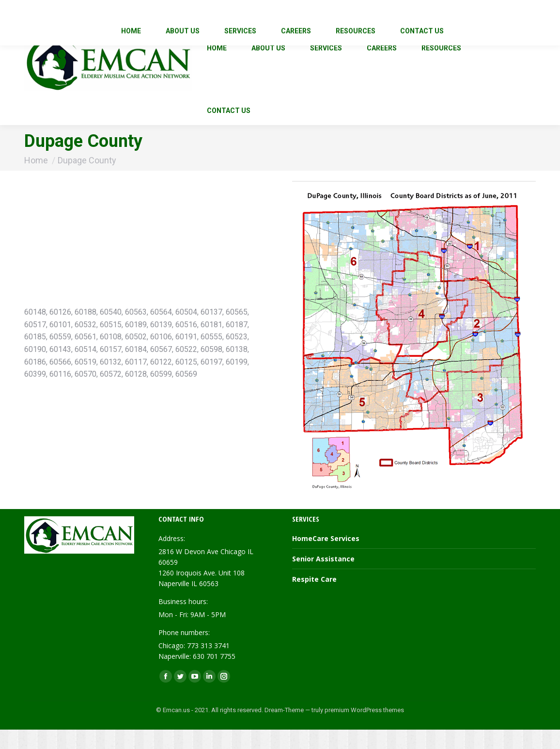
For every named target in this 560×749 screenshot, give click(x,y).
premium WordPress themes (364, 729)
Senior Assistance (323, 578)
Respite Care (314, 598)
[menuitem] (217, 67)
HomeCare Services (326, 558)
